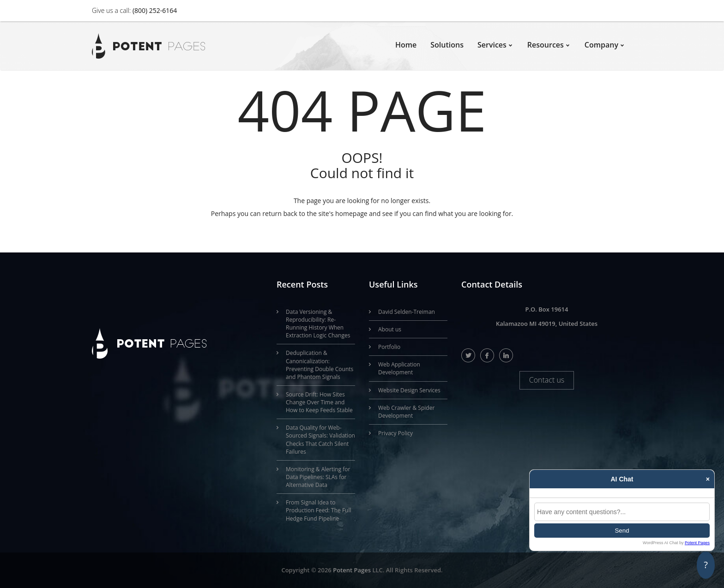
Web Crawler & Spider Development (406, 412)
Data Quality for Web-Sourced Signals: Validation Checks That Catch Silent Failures (320, 439)
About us (390, 329)
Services (492, 45)
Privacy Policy (395, 433)
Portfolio (389, 347)
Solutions (447, 45)
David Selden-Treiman (407, 312)
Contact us (547, 380)
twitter (468, 355)
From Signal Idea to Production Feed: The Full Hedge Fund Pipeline (319, 510)
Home (406, 45)
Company (601, 45)
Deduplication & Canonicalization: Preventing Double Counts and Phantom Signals (320, 365)
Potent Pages (352, 570)
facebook (487, 355)
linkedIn (506, 355)
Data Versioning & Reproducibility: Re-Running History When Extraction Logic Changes (318, 324)
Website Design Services (409, 390)
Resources (546, 45)
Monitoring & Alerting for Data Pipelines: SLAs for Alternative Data (318, 477)
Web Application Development (399, 368)
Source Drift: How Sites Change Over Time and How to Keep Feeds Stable (319, 402)
